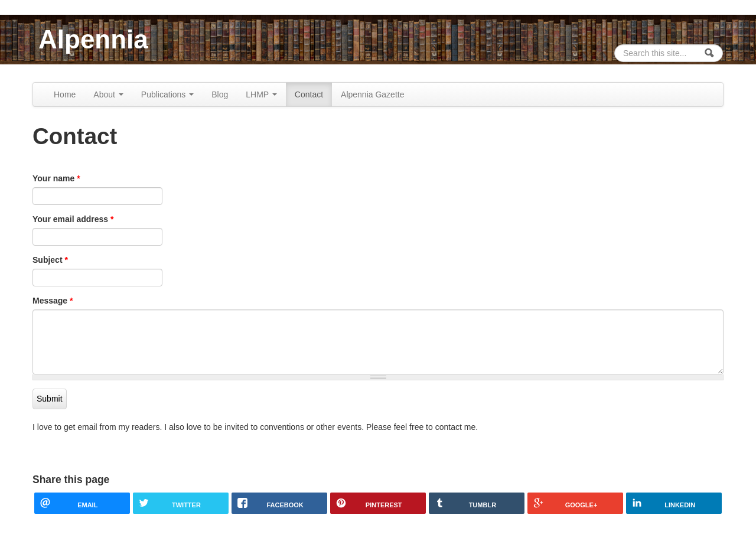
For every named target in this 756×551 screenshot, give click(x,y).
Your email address (73, 219)
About (108, 94)
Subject (50, 260)
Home (65, 94)
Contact (309, 94)
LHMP (261, 94)
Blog (220, 94)
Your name (56, 178)
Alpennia (93, 39)
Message (53, 301)
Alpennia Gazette (372, 94)
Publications (167, 94)
